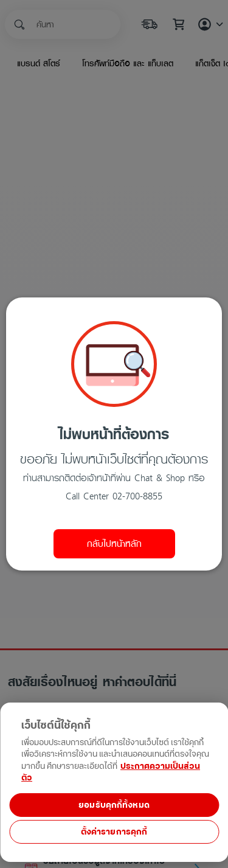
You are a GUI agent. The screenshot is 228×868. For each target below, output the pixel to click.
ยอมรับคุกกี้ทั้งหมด (114, 805)
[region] (114, 827)
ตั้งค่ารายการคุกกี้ (114, 832)
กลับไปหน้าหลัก (114, 544)
